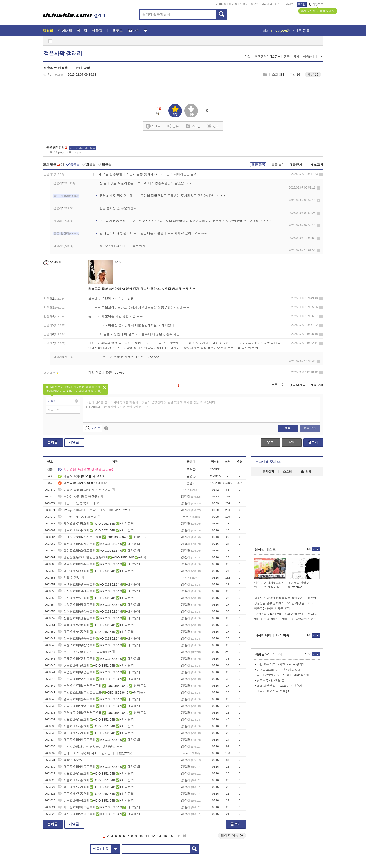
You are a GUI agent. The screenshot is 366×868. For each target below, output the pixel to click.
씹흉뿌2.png (74, 152)
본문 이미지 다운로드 (83, 148)
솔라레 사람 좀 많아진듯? (79, 497)
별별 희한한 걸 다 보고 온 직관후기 (280, 686)
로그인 (302, 4)
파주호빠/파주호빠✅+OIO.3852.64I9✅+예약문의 (96, 530)
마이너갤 (221, 4)
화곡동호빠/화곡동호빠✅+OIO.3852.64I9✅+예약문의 (99, 807)
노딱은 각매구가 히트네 (77, 517)
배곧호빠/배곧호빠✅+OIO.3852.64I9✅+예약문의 (96, 665)
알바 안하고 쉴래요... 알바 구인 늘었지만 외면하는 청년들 (287, 619)
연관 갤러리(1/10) (267, 57)
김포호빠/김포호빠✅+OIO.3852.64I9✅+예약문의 (96, 720)
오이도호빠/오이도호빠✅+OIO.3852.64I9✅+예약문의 (99, 551)
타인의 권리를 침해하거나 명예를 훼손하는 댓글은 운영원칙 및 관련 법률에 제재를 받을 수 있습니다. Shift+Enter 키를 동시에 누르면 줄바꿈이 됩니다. (151, 405)
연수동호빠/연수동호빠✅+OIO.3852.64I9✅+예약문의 (99, 564)
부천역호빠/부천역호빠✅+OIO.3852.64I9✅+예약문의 (99, 645)
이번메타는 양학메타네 (77, 503)
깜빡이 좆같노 (71, 760)
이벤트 (279, 4)
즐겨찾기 (268, 472)
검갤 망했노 (69, 578)
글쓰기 (313, 442)
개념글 (74, 442)
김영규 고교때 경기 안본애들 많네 (279, 670)
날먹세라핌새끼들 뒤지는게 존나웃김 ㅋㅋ (90, 747)
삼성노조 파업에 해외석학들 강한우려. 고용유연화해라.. (287, 598)
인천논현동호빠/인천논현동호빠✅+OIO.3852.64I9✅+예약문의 (105, 557)
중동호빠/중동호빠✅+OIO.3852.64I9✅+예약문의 (96, 625)
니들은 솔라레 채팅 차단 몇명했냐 (84, 490)
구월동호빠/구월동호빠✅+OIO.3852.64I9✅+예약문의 (99, 584)
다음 (179, 836)
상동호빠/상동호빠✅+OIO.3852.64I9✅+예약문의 (96, 632)
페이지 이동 (232, 836)
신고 (213, 126)
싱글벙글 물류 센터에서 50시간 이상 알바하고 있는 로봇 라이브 (287, 603)
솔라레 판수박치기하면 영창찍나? (84, 652)
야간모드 (316, 4)
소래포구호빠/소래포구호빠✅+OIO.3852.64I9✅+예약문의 (102, 537)
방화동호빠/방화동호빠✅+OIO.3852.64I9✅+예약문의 (99, 605)
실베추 (153, 126)
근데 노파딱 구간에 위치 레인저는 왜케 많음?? (93, 753)
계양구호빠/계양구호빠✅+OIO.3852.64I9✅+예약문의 (99, 706)
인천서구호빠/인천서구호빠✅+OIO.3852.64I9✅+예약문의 (102, 713)
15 (171, 836)
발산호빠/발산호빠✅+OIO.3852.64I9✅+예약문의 (96, 598)
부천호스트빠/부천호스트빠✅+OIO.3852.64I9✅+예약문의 (102, 692)
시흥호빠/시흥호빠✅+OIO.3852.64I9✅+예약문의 (96, 726)
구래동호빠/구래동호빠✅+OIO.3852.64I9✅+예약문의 (99, 659)
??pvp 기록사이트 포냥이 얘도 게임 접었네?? (92, 510)
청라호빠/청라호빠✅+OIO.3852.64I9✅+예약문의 (96, 733)
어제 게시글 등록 (286, 31)
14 (165, 836)
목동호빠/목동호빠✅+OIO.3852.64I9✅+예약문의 (96, 794)
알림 (306, 472)
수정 (270, 442)
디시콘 (290, 4)
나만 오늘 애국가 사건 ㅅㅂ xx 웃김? (280, 665)
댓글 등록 (258, 165)
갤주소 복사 (291, 57)
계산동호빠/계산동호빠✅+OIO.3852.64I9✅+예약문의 (99, 591)
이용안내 (309, 57)
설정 (247, 57)
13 (159, 836)
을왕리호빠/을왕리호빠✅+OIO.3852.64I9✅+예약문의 (99, 544)
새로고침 (317, 165)
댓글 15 (313, 74)
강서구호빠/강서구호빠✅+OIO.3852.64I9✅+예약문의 (99, 814)
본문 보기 (278, 165)
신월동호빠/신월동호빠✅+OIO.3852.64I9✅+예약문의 (99, 618)
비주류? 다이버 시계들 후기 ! (273, 609)
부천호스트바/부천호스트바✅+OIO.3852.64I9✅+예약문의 (102, 686)
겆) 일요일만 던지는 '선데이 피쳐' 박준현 (283, 675)
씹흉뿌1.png (55, 152)
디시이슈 (283, 635)
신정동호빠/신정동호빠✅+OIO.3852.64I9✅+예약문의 (99, 611)
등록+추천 (310, 428)
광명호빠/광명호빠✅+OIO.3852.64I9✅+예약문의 (96, 524)
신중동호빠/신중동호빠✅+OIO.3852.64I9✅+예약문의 (99, 638)
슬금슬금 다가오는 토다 (272, 681)
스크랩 (265, 75)
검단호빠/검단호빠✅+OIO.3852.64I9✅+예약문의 (96, 571)
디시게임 (267, 4)
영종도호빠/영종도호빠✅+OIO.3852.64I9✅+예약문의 (99, 740)
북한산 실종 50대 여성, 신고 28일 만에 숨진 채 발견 (287, 614)
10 (141, 836)
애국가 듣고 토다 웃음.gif (273, 691)
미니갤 (233, 4)
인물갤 (244, 4)
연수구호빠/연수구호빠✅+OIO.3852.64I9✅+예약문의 (99, 699)
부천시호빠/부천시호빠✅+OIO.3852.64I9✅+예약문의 (99, 679)
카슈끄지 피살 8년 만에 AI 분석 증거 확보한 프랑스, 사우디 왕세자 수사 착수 (142, 289)
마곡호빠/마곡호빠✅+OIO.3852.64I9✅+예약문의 (96, 801)
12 (153, 836)
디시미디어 (263, 635)
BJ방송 (133, 31)
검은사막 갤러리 (63, 54)
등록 (288, 428)
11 (147, 836)
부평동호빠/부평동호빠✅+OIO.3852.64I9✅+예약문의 (99, 672)
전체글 (53, 442)
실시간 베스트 (265, 549)
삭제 (321, 174)
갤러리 (48, 31)
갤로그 (255, 4)
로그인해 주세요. (268, 462)
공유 (173, 126)
